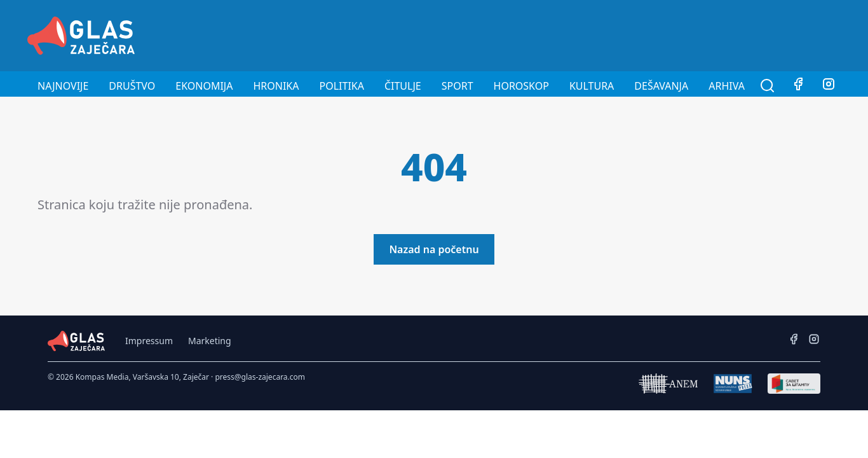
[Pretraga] (768, 86)
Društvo (132, 86)
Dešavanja (661, 86)
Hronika (276, 86)
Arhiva (727, 86)
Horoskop (521, 86)
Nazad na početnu (434, 249)
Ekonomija (204, 86)
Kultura (592, 86)
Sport (458, 86)
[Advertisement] (609, 34)
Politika (342, 86)
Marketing (210, 341)
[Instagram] (829, 86)
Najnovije (63, 86)
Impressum (149, 341)
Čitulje (403, 86)
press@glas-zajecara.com (260, 377)
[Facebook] (798, 86)
